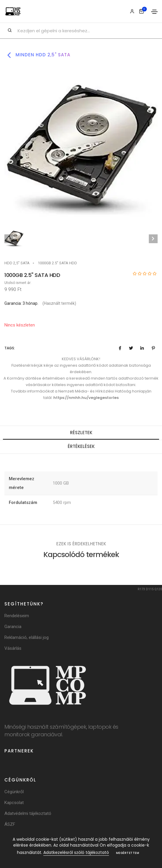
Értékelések (81, 446)
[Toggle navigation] (154, 12)
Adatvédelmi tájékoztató (28, 813)
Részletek (81, 433)
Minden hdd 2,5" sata (37, 55)
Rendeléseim (17, 616)
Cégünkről (14, 792)
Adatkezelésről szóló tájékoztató (76, 852)
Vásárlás (13, 648)
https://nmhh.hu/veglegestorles (86, 398)
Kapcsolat (14, 803)
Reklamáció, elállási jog (27, 637)
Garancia (13, 627)
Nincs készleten (20, 325)
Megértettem (128, 853)
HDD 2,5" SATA (17, 263)
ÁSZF (10, 824)
